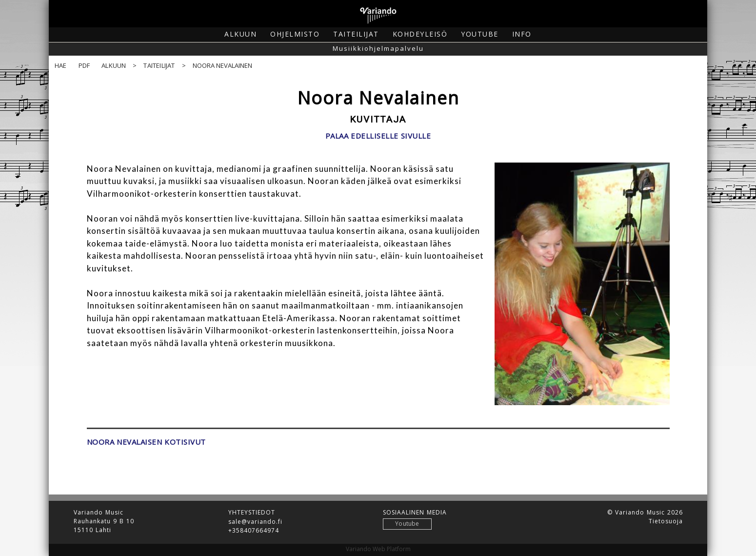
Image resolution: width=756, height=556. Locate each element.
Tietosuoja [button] (666, 521)
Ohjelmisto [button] (295, 34)
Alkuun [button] (240, 34)
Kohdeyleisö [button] (420, 34)
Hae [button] (61, 66)
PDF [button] (84, 66)
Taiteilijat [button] (356, 34)
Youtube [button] (480, 34)
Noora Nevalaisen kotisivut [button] (146, 442)
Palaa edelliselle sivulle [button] (378, 136)
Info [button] (522, 34)
